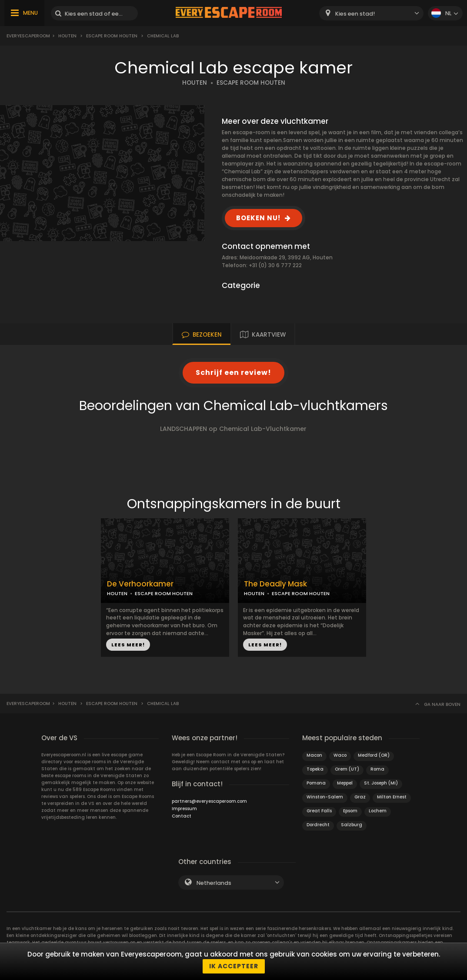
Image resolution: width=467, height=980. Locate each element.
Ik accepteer (234, 966)
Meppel (345, 783)
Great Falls (319, 811)
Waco (340, 755)
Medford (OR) (374, 755)
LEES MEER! (128, 645)
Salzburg (352, 825)
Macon (314, 755)
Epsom (350, 811)
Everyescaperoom (28, 36)
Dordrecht (318, 825)
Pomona (316, 783)
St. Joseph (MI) (381, 783)
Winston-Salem (325, 797)
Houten (67, 36)
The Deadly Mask (275, 584)
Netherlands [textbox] (214, 883)
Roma (377, 769)
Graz (360, 797)
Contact (182, 816)
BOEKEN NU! (258, 218)
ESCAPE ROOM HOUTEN (251, 83)
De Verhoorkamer (140, 584)
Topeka (315, 769)
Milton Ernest (392, 797)
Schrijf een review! (233, 372)
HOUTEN (195, 83)
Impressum (184, 809)
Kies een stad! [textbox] (355, 14)
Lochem (378, 811)
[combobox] (371, 13)
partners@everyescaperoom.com (209, 801)
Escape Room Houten (112, 36)
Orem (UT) (347, 769)
